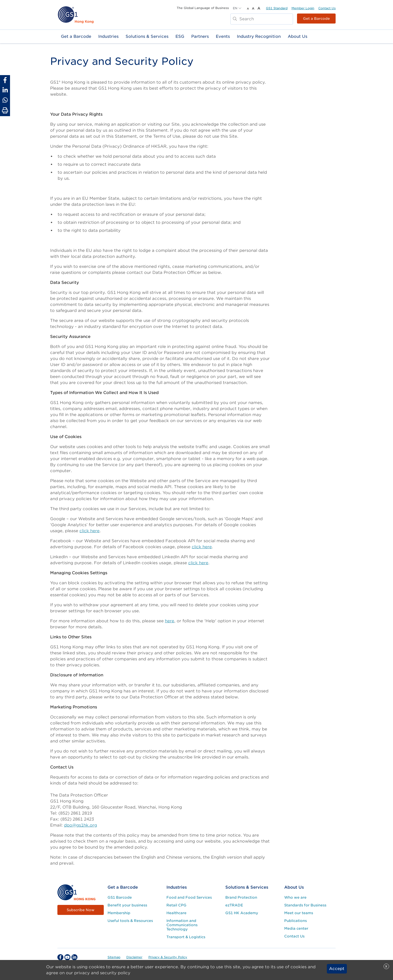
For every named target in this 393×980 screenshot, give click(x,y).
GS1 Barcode (120, 897)
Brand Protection (241, 897)
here (170, 621)
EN (235, 8)
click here (89, 531)
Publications (296, 921)
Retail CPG (176, 905)
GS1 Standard (277, 8)
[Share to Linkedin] (5, 90)
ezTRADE (234, 905)
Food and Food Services (189, 897)
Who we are (295, 897)
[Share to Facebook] (5, 80)
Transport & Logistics (186, 937)
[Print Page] (5, 111)
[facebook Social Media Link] (60, 957)
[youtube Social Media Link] (67, 957)
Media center (296, 928)
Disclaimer (134, 957)
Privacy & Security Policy (168, 957)
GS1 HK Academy (242, 913)
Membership (119, 913)
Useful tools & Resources (130, 921)
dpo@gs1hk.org (80, 825)
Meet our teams (299, 913)
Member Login (303, 8)
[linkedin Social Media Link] (74, 957)
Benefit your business (127, 905)
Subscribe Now (81, 910)
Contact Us (327, 8)
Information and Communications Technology (182, 925)
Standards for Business (305, 905)
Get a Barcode (316, 19)
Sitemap (114, 957)
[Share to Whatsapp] (5, 100)
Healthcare (176, 913)
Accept (337, 969)
